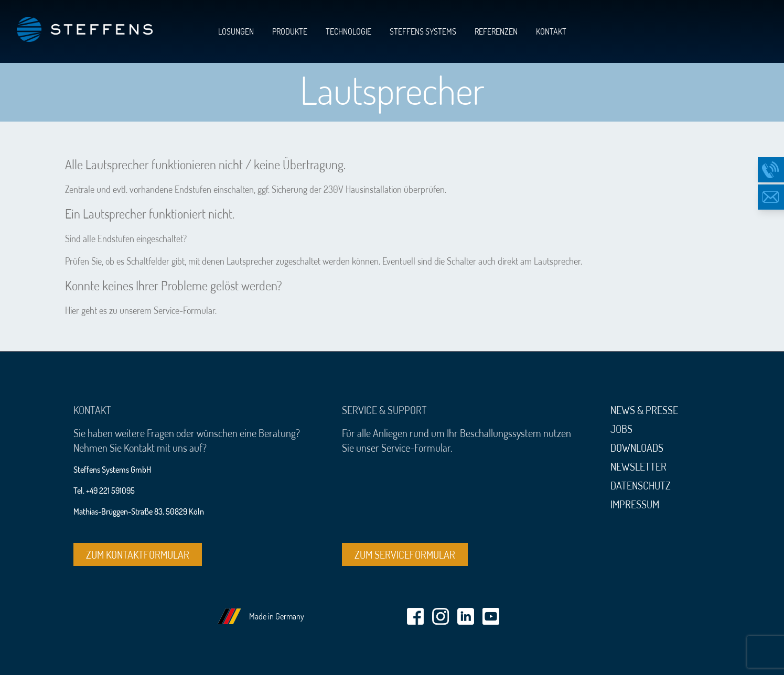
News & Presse (644, 410)
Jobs (621, 429)
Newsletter (638, 466)
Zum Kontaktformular (138, 554)
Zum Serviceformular (405, 554)
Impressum (635, 504)
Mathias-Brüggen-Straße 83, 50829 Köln (139, 511)
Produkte (290, 31)
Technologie (348, 31)
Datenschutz (641, 485)
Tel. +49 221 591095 (104, 491)
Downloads (637, 448)
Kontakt (551, 31)
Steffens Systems (423, 31)
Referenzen (496, 31)
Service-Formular (184, 310)
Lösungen (236, 31)
